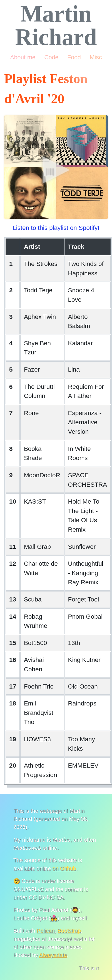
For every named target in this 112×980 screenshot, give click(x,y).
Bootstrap (69, 931)
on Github (64, 869)
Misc (96, 57)
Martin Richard (56, 25)
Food (74, 57)
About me (23, 57)
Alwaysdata (53, 955)
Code (51, 57)
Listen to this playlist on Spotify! (56, 228)
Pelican (46, 931)
